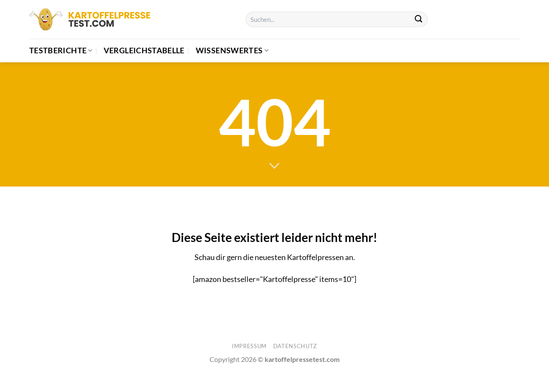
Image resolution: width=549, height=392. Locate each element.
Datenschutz (295, 346)
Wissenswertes (232, 51)
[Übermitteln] (419, 20)
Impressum (249, 346)
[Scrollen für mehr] (274, 166)
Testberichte (61, 51)
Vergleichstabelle (144, 51)
